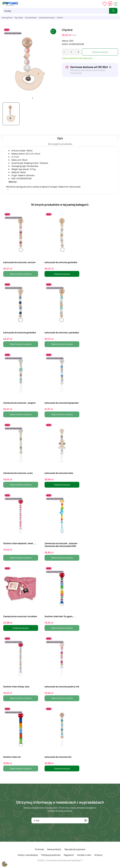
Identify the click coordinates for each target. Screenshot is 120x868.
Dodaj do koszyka (100, 52)
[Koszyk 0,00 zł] (110, 4)
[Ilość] (71, 52)
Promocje (39, 849)
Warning (12, 182)
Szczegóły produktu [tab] (60, 144)
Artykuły (98, 855)
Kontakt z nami (84, 855)
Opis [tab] (60, 138)
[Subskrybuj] (86, 820)
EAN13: (65, 44)
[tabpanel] (30, 64)
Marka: (65, 41)
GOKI (71, 41)
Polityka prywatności (51, 855)
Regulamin (69, 855)
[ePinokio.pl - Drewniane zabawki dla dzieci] (10, 4)
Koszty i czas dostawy (28, 855)
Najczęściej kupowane (75, 849)
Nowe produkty (54, 849)
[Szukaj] (56, 11)
